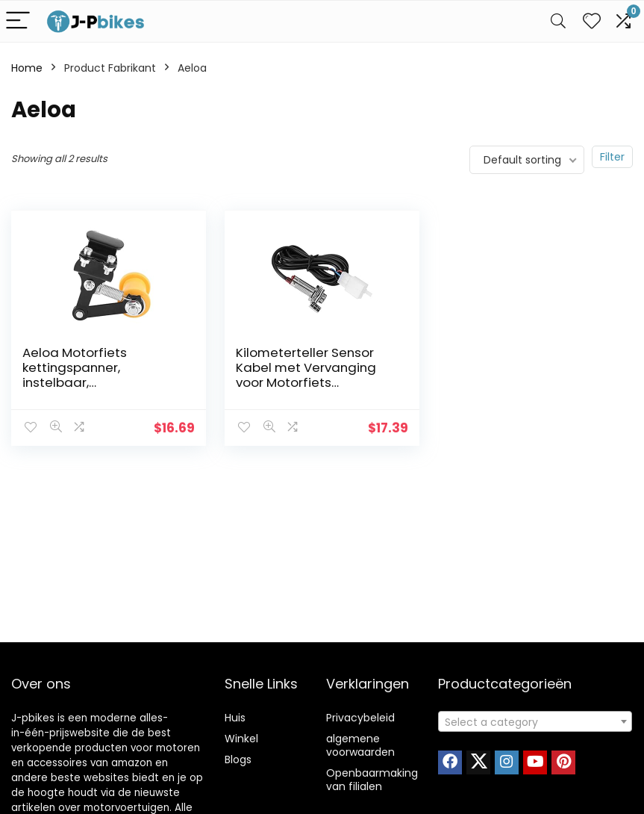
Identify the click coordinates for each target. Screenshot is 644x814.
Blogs (238, 759)
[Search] (558, 21)
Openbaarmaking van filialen (372, 780)
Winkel (241, 739)
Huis (235, 718)
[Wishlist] (592, 21)
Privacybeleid (360, 718)
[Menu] (18, 21)
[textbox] (535, 722)
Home (27, 68)
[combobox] (535, 721)
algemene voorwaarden (360, 745)
